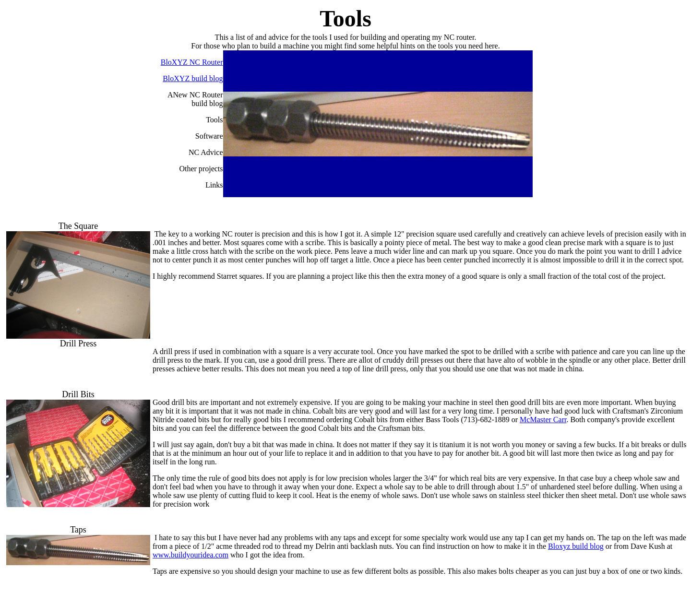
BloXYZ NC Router (192, 62)
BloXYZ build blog (193, 78)
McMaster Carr (543, 420)
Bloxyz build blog (576, 546)
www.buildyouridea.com (191, 555)
